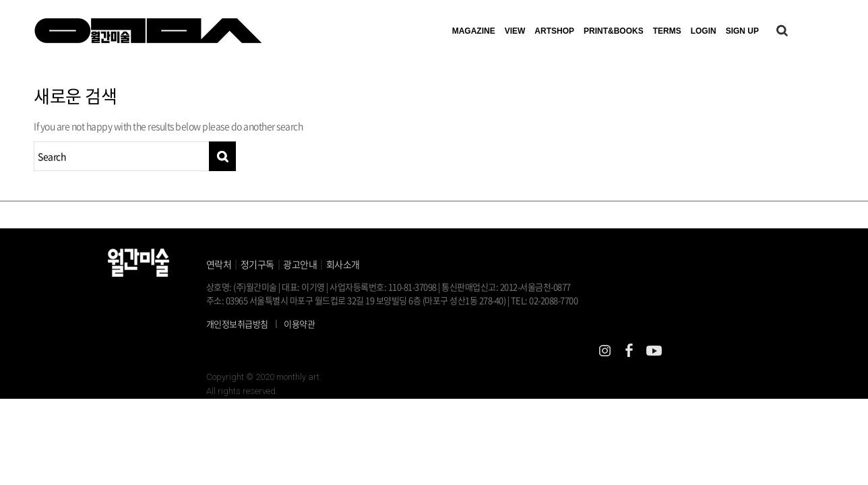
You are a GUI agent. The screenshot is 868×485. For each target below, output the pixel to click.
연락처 (219, 264)
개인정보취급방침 (237, 324)
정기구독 (257, 264)
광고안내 (300, 264)
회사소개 (343, 264)
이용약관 (299, 324)
